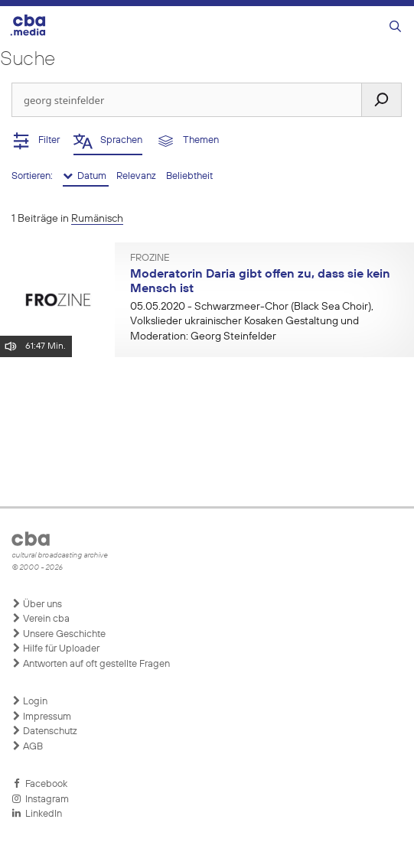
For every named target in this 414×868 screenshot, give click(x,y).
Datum (86, 176)
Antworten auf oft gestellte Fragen (91, 664)
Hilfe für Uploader (55, 649)
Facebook (39, 784)
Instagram (40, 799)
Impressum (41, 717)
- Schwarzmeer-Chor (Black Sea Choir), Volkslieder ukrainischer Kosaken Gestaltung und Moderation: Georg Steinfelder (252, 321)
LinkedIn (37, 814)
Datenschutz (44, 731)
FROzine (150, 258)
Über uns (37, 604)
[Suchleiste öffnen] (395, 27)
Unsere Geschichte (59, 634)
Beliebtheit (189, 176)
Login (29, 701)
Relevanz (137, 176)
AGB (27, 746)
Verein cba (41, 619)
